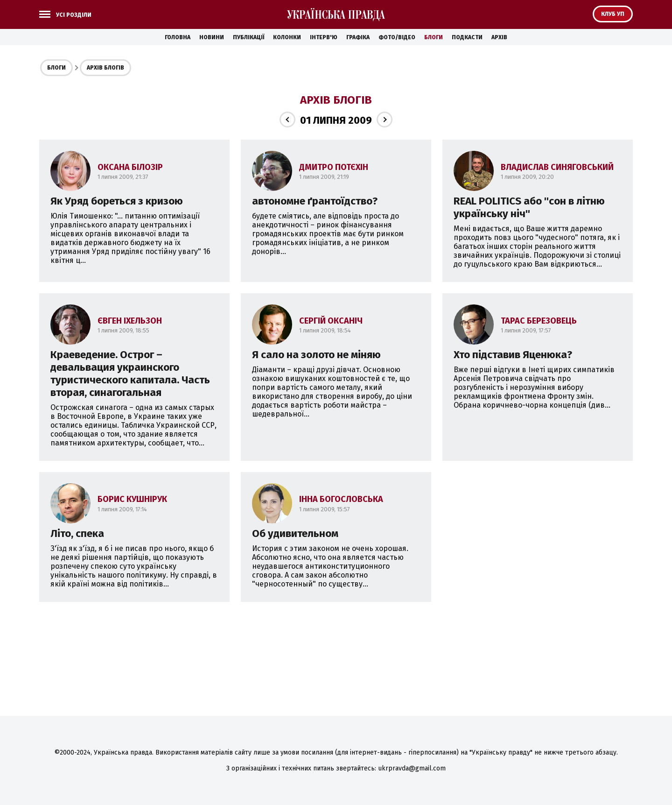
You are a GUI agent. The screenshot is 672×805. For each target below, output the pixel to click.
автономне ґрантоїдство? (315, 201)
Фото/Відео (397, 37)
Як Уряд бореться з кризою (117, 201)
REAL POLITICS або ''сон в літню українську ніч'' (529, 207)
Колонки (287, 37)
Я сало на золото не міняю (316, 355)
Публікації (248, 37)
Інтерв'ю (324, 37)
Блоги (434, 37)
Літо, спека (77, 533)
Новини (212, 37)
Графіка (358, 37)
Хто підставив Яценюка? (513, 355)
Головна (178, 37)
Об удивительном (295, 533)
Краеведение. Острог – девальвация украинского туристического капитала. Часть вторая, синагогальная (130, 374)
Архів (499, 37)
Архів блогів (105, 68)
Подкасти (467, 37)
